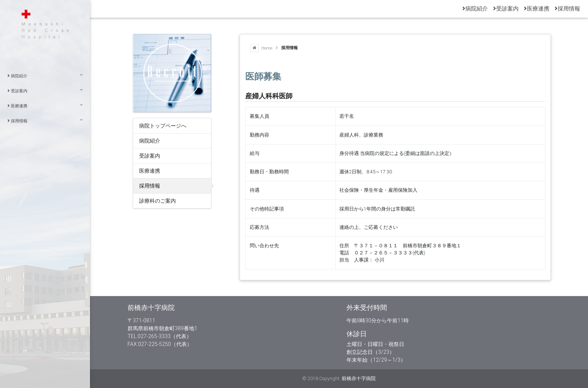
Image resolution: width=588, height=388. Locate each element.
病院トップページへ (163, 126)
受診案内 (45, 91)
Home (262, 48)
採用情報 (45, 121)
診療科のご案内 (157, 201)
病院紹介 (45, 76)
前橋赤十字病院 (359, 378)
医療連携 (45, 106)
